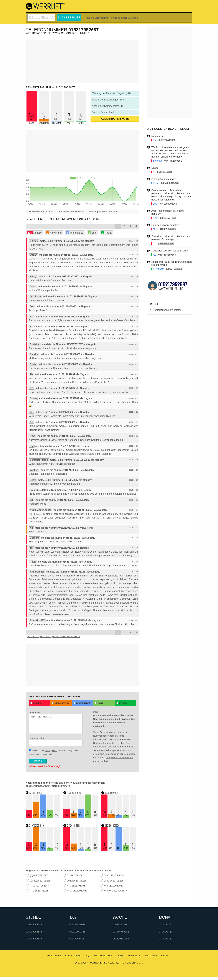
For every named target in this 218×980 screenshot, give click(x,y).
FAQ (87, 956)
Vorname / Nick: (56, 741)
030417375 (165, 925)
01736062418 (77, 939)
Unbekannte (82, 703)
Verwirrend (60, 703)
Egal (99, 703)
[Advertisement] (83, 62)
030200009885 (77, 932)
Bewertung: (56, 722)
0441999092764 (168, 204)
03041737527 (166, 939)
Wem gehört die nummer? (60, 956)
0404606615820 (170, 183)
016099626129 (168, 229)
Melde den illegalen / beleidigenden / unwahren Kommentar (53, 637)
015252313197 (121, 925)
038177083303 (174, 269)
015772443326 (167, 140)
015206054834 (34, 925)
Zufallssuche (151, 956)
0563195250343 (167, 255)
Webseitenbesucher (103, 956)
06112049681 (165, 172)
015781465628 (77, 925)
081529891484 (121, 939)
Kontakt (165, 956)
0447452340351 (173, 161)
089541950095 (166, 244)
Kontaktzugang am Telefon (167, 310)
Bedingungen (51, 751)
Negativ (36, 703)
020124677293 (168, 218)
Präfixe (120, 956)
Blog (78, 956)
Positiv (122, 703)
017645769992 (121, 932)
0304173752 (166, 932)
